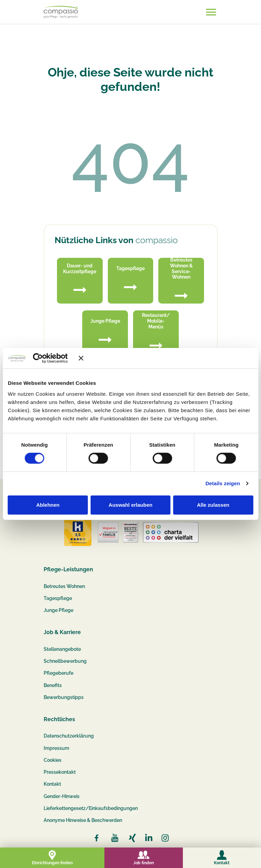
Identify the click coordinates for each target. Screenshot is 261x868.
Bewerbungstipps (64, 697)
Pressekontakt (60, 772)
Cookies (53, 760)
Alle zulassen (213, 505)
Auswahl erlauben (130, 505)
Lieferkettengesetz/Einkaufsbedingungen (91, 808)
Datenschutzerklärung (69, 736)
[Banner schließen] (166, 358)
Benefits (53, 685)
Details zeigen (223, 483)
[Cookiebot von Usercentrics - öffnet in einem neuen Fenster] (48, 358)
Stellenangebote (62, 649)
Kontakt (52, 784)
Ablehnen (48, 505)
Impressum (56, 748)
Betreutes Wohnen (64, 586)
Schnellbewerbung (65, 661)
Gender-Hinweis (62, 796)
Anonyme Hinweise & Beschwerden (83, 820)
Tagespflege (58, 598)
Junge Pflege (59, 610)
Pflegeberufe (59, 673)
